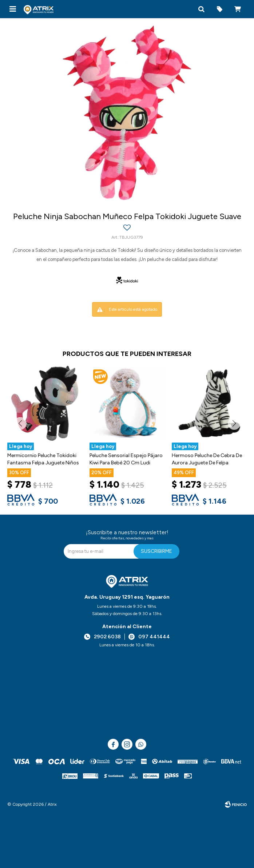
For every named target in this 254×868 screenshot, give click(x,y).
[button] (201, 9)
